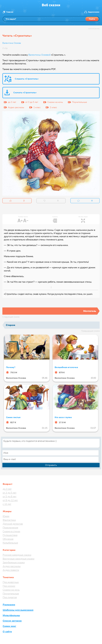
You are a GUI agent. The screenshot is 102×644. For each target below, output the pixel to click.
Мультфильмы (11, 615)
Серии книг (9, 626)
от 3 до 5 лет (10, 493)
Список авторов (12, 621)
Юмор (6, 516)
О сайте (7, 632)
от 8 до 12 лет (10, 500)
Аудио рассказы (12, 566)
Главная (10, 12)
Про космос (9, 586)
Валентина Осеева (12, 43)
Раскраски (9, 605)
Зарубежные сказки (14, 562)
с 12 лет (7, 504)
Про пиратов (10, 597)
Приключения (10, 528)
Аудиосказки (94, 12)
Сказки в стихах (11, 531)
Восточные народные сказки (19, 559)
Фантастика (9, 520)
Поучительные (11, 594)
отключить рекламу (94, 29)
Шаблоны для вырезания (18, 610)
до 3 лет (7, 489)
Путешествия (10, 535)
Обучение (8, 539)
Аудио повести (11, 570)
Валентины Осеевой (39, 55)
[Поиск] (51, 19)
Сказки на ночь (11, 590)
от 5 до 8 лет (10, 497)
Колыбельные (10, 543)
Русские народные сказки (17, 555)
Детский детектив (13, 524)
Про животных (11, 582)
